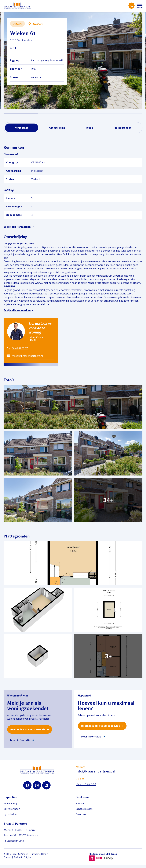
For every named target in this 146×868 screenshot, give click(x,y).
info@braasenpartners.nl (95, 775)
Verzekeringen (12, 812)
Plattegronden (123, 128)
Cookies (7, 860)
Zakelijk (80, 807)
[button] (21, 114)
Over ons (81, 818)
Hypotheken (10, 818)
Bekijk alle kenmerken (17, 227)
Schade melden (84, 812)
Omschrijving (57, 128)
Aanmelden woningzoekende (28, 733)
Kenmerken (22, 128)
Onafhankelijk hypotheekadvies (100, 729)
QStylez (28, 860)
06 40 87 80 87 (20, 348)
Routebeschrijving (14, 844)
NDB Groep (111, 857)
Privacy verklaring (39, 857)
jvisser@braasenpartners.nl (27, 356)
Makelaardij (10, 807)
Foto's (90, 128)
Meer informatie (20, 744)
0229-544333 (86, 787)
